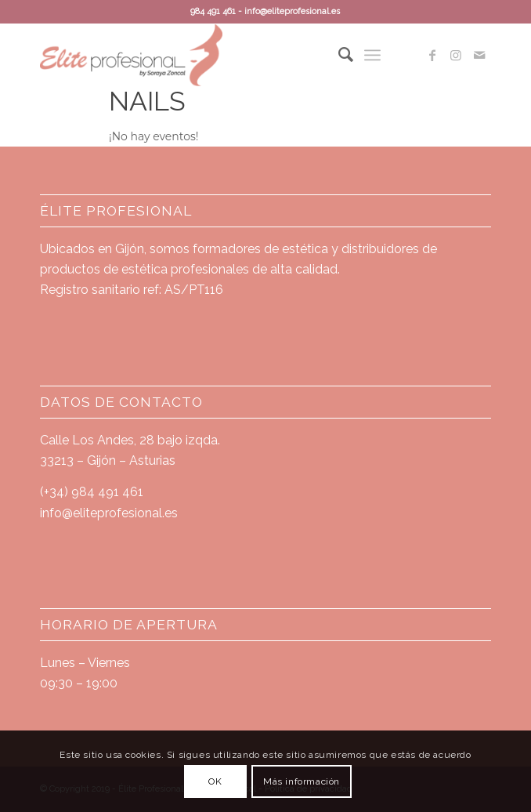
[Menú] (372, 55)
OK (215, 781)
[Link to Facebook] (432, 55)
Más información (302, 781)
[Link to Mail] (479, 55)
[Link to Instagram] (456, 55)
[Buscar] (338, 55)
